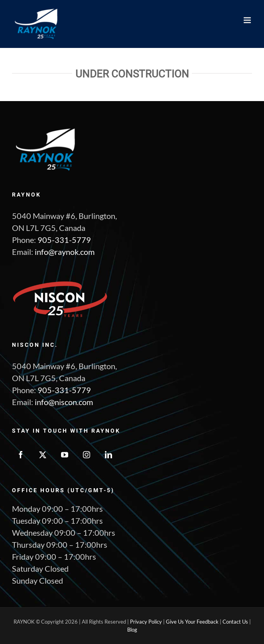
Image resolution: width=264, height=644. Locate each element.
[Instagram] (87, 455)
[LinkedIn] (108, 455)
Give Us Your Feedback (192, 622)
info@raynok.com (65, 252)
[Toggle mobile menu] (248, 20)
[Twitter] (43, 455)
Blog (132, 630)
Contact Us (235, 622)
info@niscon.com (64, 402)
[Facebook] (21, 455)
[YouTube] (65, 455)
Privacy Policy (146, 622)
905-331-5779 (64, 240)
